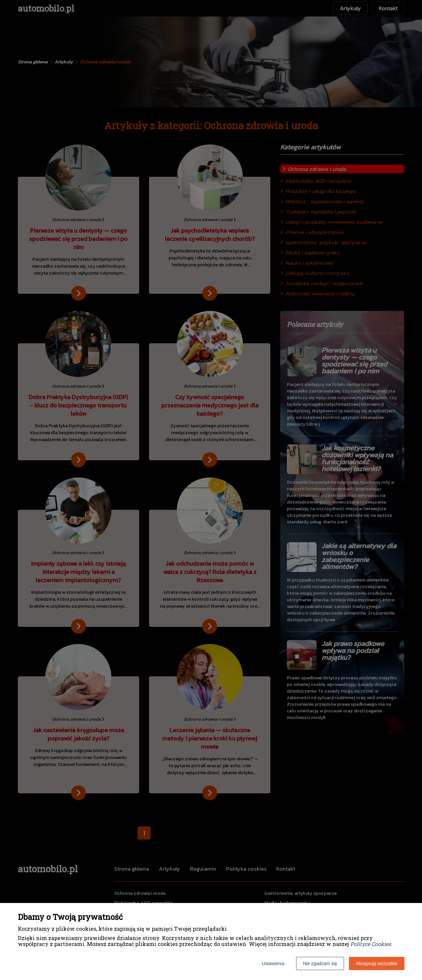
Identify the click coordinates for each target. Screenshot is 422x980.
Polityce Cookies (371, 944)
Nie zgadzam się (320, 963)
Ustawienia (273, 963)
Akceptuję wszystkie (377, 963)
